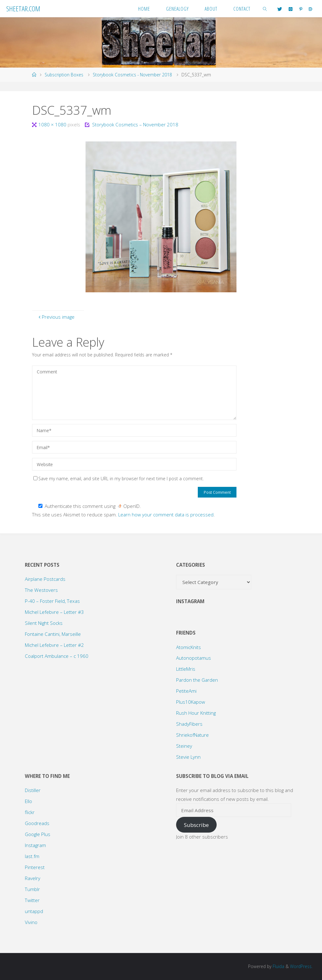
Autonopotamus (194, 658)
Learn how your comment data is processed (166, 515)
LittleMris (186, 669)
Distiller (33, 790)
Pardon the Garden (197, 680)
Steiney (184, 746)
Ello (28, 801)
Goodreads (37, 823)
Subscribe (196, 825)
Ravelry (33, 878)
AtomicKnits (189, 647)
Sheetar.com (23, 8)
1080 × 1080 (53, 124)
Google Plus (38, 834)
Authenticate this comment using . (90, 506)
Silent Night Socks (44, 623)
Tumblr (32, 889)
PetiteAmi (186, 691)
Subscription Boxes (64, 75)
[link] (265, 9)
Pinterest (35, 867)
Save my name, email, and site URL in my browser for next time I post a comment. (119, 479)
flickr (30, 812)
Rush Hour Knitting (196, 713)
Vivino (31, 922)
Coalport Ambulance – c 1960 (57, 656)
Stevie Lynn (188, 757)
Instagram (35, 845)
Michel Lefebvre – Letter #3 (54, 612)
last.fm (32, 856)
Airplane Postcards (45, 579)
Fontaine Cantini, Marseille (53, 634)
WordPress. (301, 966)
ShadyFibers (189, 724)
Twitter (32, 900)
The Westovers (41, 590)
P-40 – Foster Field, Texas (52, 601)
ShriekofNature (192, 735)
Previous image (56, 317)
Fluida (278, 966)
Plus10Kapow (191, 702)
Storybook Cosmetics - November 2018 (132, 75)
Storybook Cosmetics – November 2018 (135, 124)
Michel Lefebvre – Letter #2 (54, 645)
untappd (34, 911)
